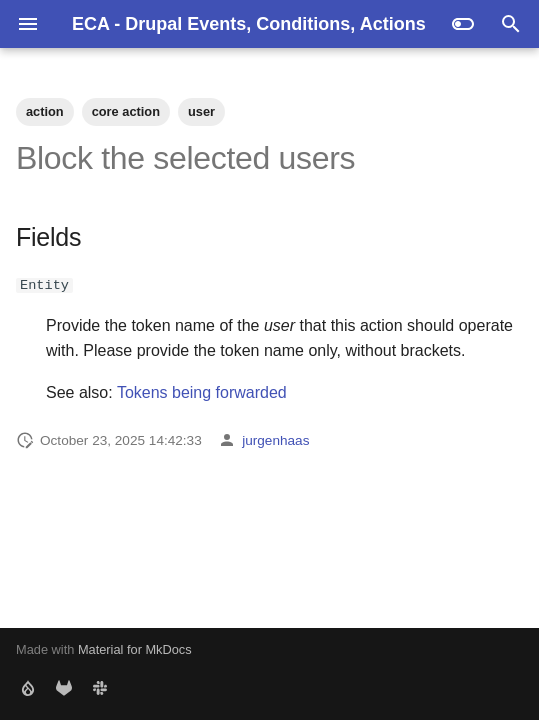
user (201, 111)
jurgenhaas (275, 439)
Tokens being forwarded (202, 392)
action (45, 111)
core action (126, 111)
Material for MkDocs (135, 649)
